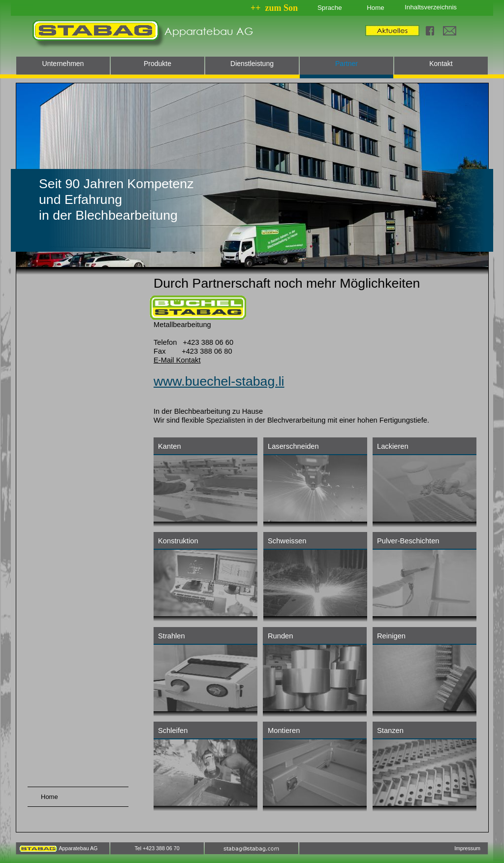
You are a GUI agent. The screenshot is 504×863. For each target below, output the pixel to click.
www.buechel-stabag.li (219, 381)
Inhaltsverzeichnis (431, 7)
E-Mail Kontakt (177, 360)
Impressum (467, 848)
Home (375, 8)
